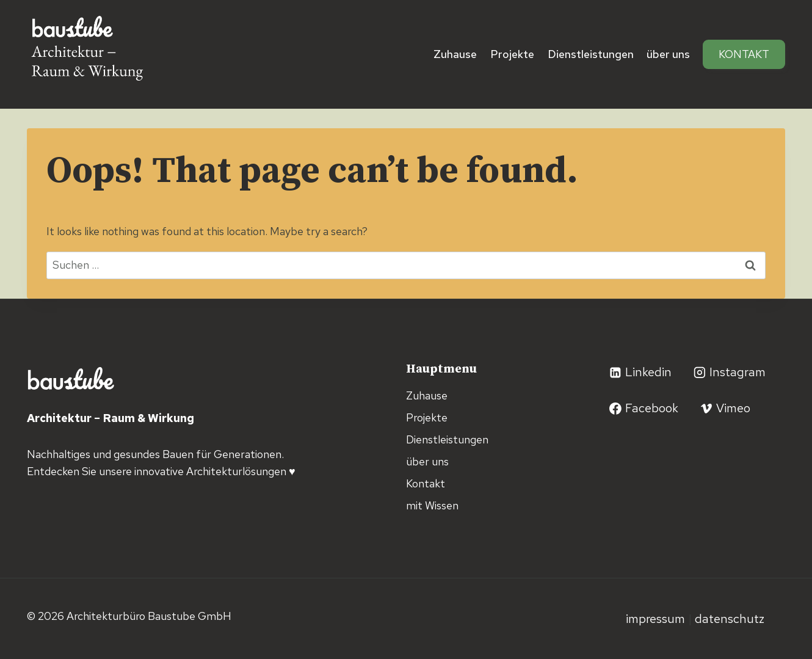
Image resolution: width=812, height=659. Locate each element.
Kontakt (744, 54)
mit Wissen (432, 505)
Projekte (512, 54)
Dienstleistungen (591, 54)
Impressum (657, 619)
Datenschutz (730, 619)
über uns (668, 54)
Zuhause (455, 54)
